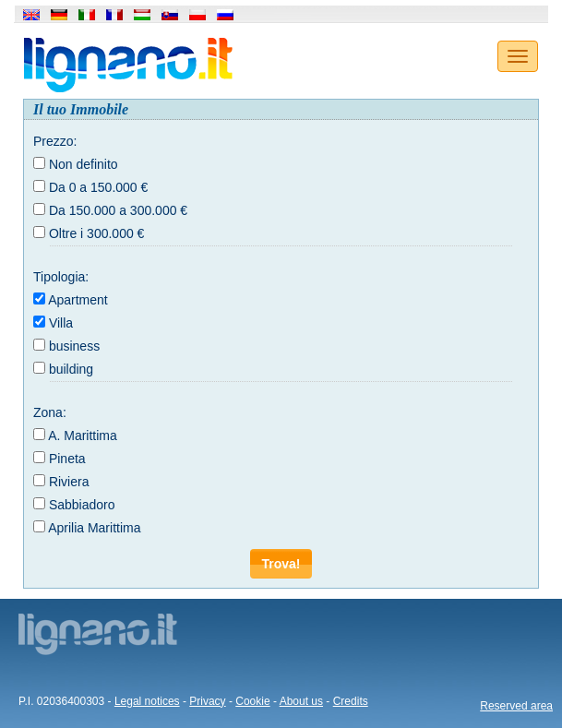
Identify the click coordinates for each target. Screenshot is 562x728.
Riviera (69, 482)
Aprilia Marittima (94, 528)
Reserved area (516, 706)
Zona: (50, 412)
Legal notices (147, 701)
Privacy (207, 701)
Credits (351, 701)
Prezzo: (55, 141)
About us (301, 701)
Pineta (67, 459)
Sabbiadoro (82, 505)
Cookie (252, 701)
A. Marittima (83, 436)
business (74, 346)
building (71, 369)
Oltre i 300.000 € (97, 233)
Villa (61, 323)
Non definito (84, 164)
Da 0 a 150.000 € (98, 187)
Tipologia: (61, 277)
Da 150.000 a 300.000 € (118, 210)
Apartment (78, 300)
